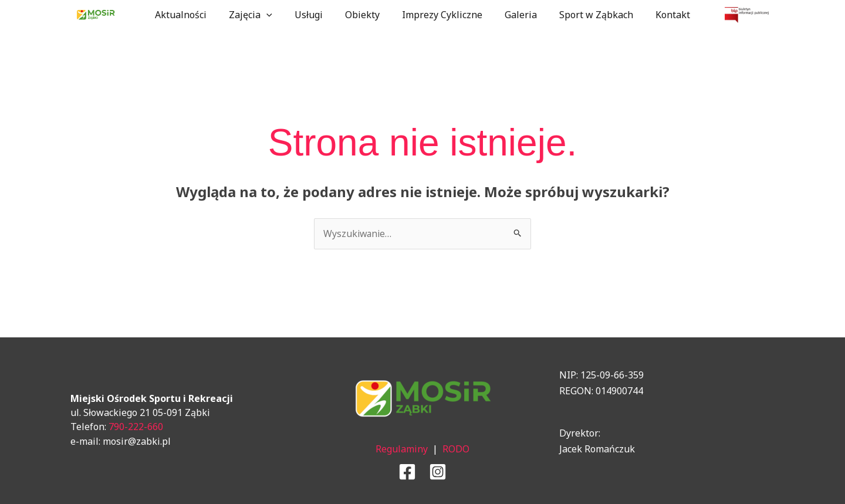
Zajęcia (259, 15)
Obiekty (364, 15)
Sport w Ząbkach (587, 15)
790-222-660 (136, 427)
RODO (456, 449)
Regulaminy (402, 449)
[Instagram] (438, 472)
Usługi (314, 15)
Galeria (516, 15)
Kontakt (660, 15)
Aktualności (193, 15)
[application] (275, 15)
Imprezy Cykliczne (440, 15)
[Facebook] (407, 472)
